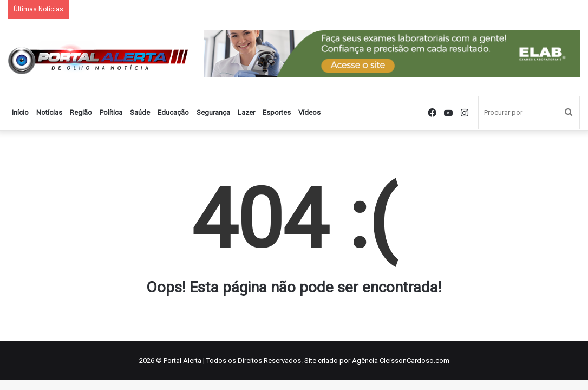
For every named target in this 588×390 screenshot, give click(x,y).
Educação (173, 112)
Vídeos (309, 112)
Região (81, 112)
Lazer (246, 112)
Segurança (213, 112)
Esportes (277, 112)
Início (20, 112)
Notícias (49, 112)
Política (111, 112)
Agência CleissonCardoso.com (401, 360)
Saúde (140, 112)
